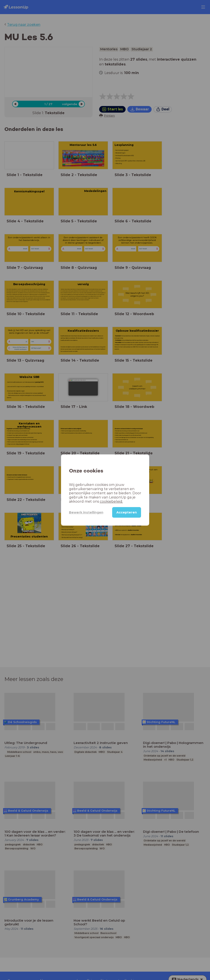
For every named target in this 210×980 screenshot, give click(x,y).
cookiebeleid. (111, 501)
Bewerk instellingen (86, 512)
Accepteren (127, 512)
